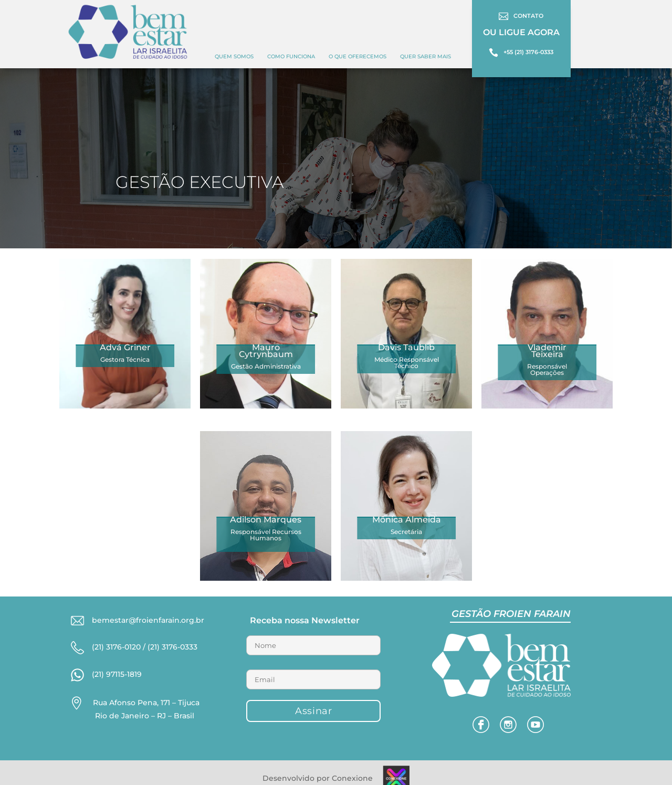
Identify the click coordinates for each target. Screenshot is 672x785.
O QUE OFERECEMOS (358, 56)
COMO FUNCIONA (291, 56)
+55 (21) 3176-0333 (528, 52)
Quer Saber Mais (426, 56)
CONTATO (528, 16)
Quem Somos (234, 56)
